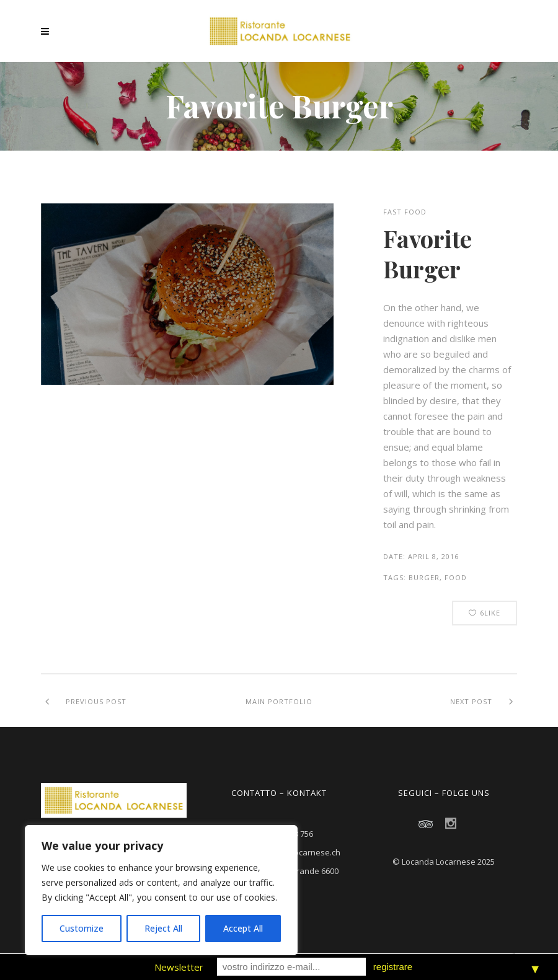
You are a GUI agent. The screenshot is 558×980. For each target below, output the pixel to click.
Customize (82, 928)
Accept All (243, 928)
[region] (161, 890)
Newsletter (179, 967)
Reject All (163, 928)
